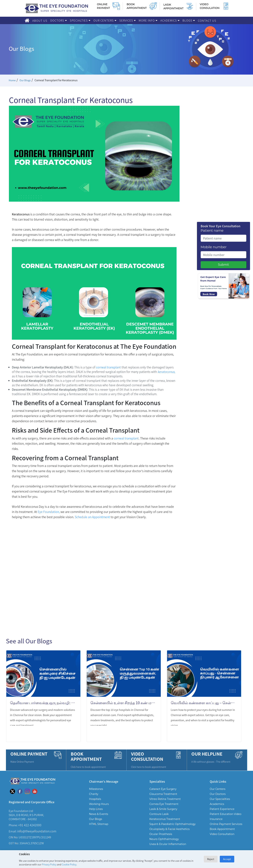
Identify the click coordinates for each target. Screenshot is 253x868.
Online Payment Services (226, 824)
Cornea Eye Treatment (164, 804)
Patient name (212, 231)
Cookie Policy (69, 864)
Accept (227, 859)
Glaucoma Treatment (163, 794)
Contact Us (207, 20)
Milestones (96, 789)
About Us (40, 20)
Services (128, 20)
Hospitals (95, 799)
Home (12, 80)
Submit (223, 265)
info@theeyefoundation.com (37, 831)
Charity (94, 794)
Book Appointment (222, 829)
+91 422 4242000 (30, 825)
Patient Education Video (226, 814)
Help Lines (96, 809)
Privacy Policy (49, 864)
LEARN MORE (63, 734)
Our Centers (105, 20)
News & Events (99, 814)
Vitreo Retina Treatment (165, 799)
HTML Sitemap (99, 824)
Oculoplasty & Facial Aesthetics (170, 829)
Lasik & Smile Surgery (163, 809)
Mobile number (214, 247)
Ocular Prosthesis (161, 834)
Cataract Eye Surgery (163, 789)
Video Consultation (222, 834)
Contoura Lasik (159, 814)
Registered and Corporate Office (32, 802)
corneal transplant (108, 367)
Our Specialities (220, 799)
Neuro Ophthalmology (164, 839)
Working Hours (99, 804)
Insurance (216, 819)
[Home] (27, 20)
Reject (211, 859)
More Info (148, 20)
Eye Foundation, (49, 512)
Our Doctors (218, 794)
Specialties (80, 20)
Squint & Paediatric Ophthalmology (173, 824)
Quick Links (218, 781)
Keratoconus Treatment (165, 819)
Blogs (189, 20)
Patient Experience (222, 809)
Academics (170, 20)
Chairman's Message (104, 781)
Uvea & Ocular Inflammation (168, 844)
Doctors (59, 20)
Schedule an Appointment (92, 517)
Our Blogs (26, 80)
